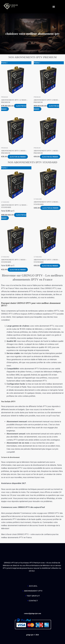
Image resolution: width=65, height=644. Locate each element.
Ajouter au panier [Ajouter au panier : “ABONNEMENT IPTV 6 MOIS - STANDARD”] (51, 208)
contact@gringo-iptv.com (33, 613)
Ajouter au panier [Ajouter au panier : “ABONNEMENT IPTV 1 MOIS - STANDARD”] (50, 266)
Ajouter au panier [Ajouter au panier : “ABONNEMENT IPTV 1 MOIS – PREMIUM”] (50, 157)
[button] (54, 7)
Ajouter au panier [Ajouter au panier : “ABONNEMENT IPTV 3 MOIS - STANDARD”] (18, 270)
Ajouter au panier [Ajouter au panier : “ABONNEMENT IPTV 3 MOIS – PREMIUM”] (18, 157)
